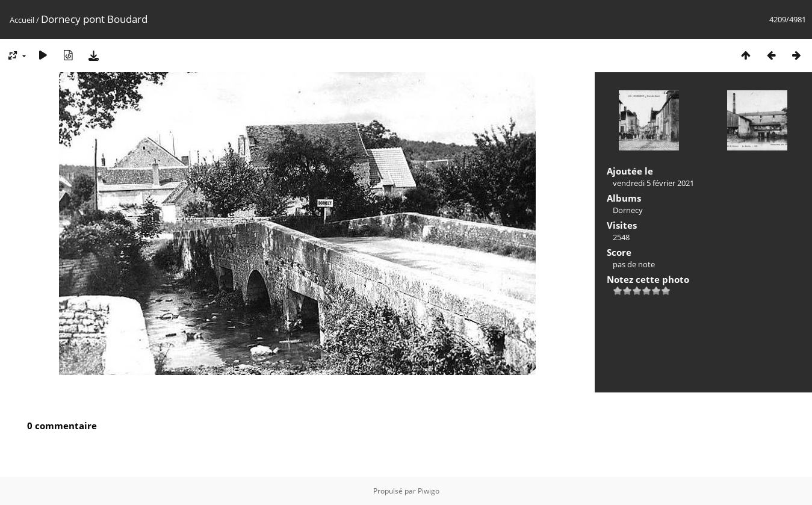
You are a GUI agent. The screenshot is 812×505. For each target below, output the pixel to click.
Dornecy (628, 210)
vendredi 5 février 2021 (653, 183)
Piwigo (429, 491)
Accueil (22, 20)
